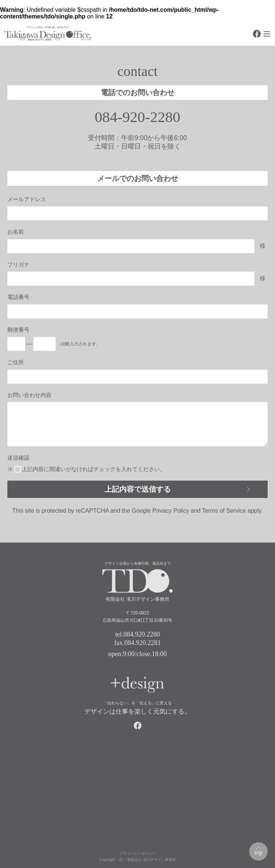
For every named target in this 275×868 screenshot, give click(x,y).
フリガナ (18, 264)
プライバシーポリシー (138, 853)
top (258, 852)
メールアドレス (27, 199)
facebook (257, 34)
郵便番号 (18, 330)
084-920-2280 (137, 117)
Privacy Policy (171, 511)
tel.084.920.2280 (138, 634)
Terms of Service (224, 511)
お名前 (16, 232)
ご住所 (16, 362)
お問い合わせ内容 (29, 395)
